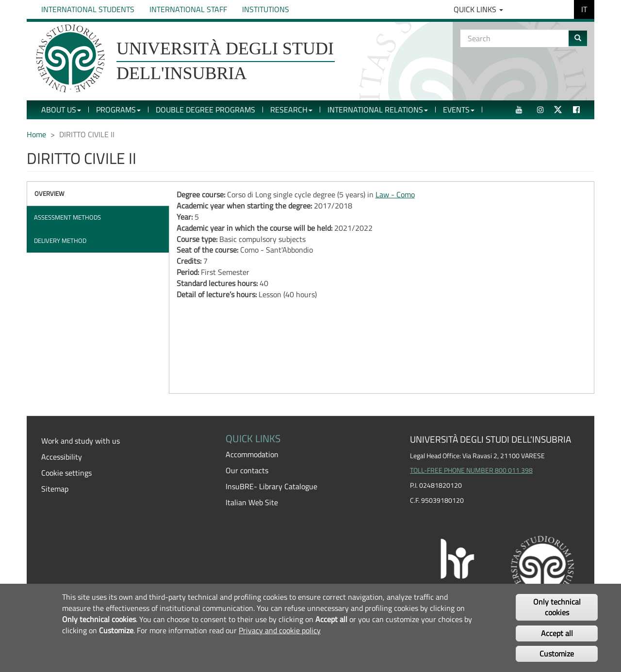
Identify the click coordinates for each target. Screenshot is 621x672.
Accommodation (252, 454)
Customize (557, 654)
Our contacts (247, 470)
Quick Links (478, 9)
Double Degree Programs (205, 110)
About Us (61, 110)
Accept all (557, 633)
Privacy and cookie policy (280, 630)
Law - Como (395, 194)
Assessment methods (67, 217)
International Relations (378, 110)
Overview (49, 193)
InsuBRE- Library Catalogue (271, 486)
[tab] (98, 194)
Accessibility (62, 457)
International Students (88, 9)
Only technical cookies (557, 607)
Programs (118, 110)
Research (291, 110)
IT (584, 9)
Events (459, 110)
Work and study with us (81, 441)
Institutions (266, 9)
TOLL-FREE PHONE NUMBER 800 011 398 (471, 470)
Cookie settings (66, 473)
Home (36, 134)
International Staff (188, 9)
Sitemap (55, 489)
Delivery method (60, 240)
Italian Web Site (252, 502)
